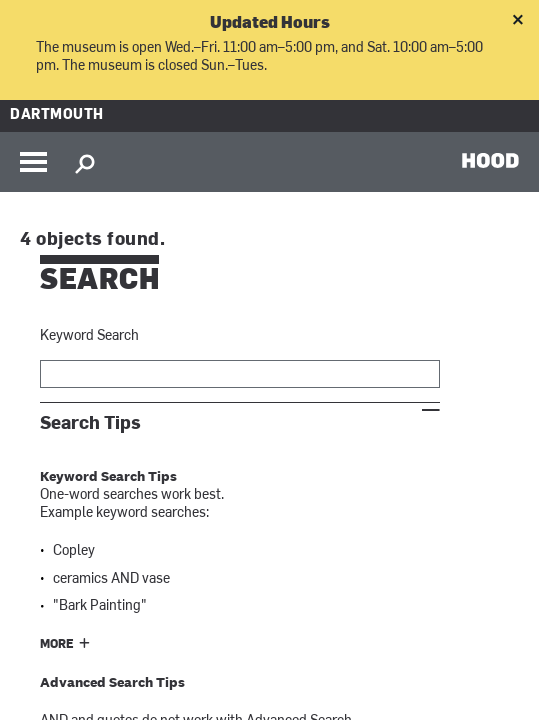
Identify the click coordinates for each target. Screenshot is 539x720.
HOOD (490, 160)
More (57, 645)
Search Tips (90, 423)
